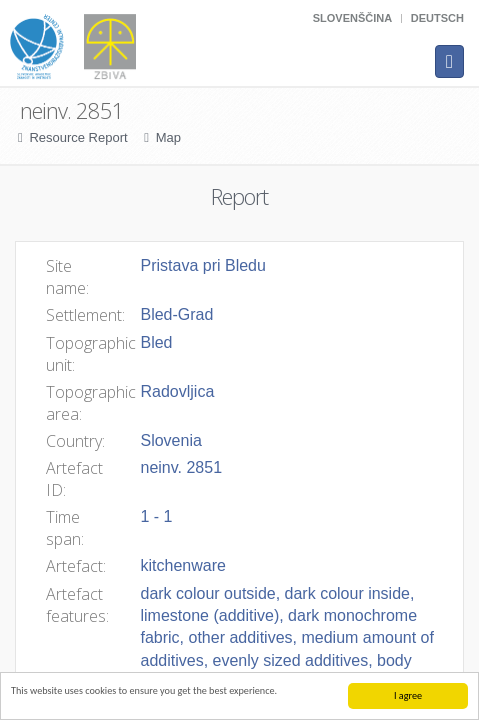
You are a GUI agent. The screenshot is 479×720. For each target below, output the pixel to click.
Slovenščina (352, 18)
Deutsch (437, 18)
